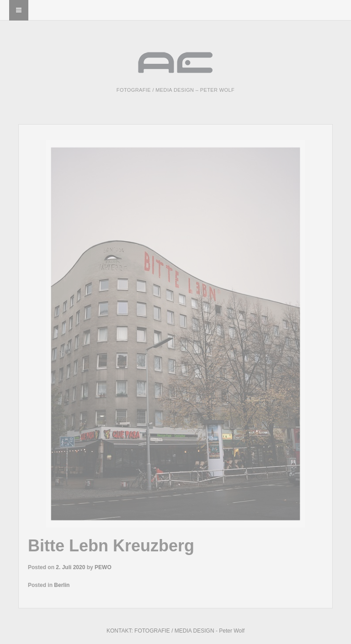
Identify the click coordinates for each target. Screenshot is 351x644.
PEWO (103, 567)
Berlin (62, 585)
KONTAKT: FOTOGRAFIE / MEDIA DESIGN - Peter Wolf (175, 631)
